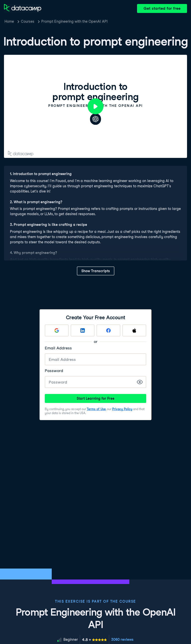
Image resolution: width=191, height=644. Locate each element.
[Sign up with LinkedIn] (83, 330)
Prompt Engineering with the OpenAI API (74, 21)
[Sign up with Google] (57, 330)
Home (9, 21)
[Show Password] (140, 382)
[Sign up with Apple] (134, 330)
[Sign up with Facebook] (108, 330)
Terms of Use (96, 409)
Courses (28, 21)
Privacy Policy (122, 409)
